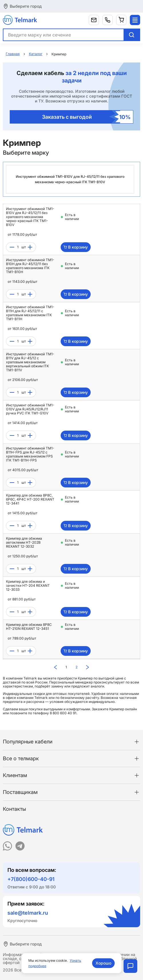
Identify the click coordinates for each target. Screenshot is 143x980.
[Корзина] (121, 20)
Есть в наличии (72, 217)
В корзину (76, 247)
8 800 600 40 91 (63, 713)
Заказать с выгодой (86, 117)
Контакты (14, 809)
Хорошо (103, 963)
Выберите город (26, 6)
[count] (18, 247)
